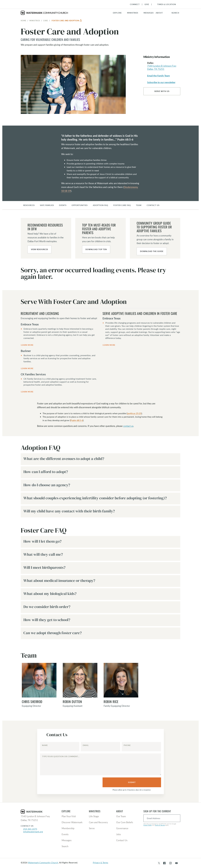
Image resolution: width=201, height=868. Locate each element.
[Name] (60, 747)
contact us (128, 426)
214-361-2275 (30, 829)
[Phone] (141, 747)
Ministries (35, 21)
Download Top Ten (96, 249)
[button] (134, 13)
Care (46, 21)
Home (24, 21)
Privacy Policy (148, 825)
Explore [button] (117, 13)
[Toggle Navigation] (165, 4)
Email (86, 745)
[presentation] (61, 783)
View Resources (39, 249)
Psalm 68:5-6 (77, 420)
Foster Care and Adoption (67, 21)
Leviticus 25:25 (134, 413)
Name (45, 745)
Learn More (27, 345)
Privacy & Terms (100, 862)
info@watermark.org (33, 832)
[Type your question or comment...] (100, 764)
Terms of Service (160, 825)
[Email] (100, 747)
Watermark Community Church (43, 862)
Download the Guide (152, 251)
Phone (127, 745)
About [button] (159, 13)
